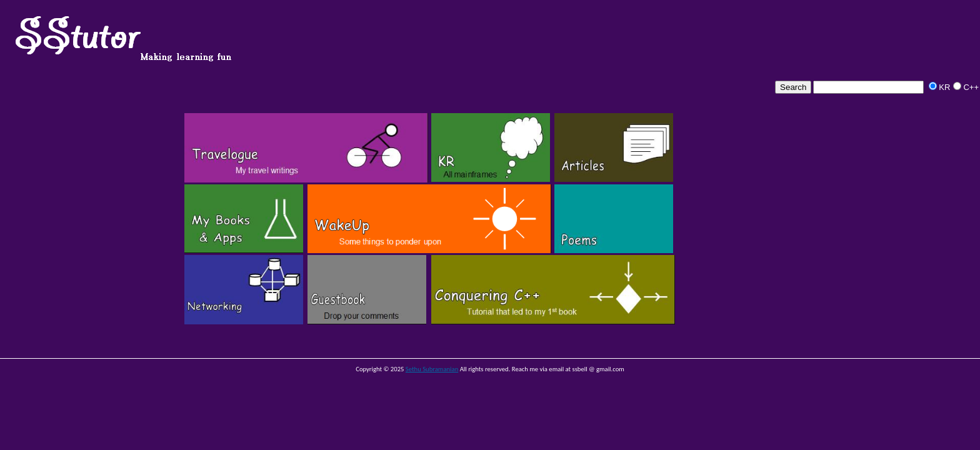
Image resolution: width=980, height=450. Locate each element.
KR (944, 87)
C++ (971, 87)
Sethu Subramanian (432, 369)
